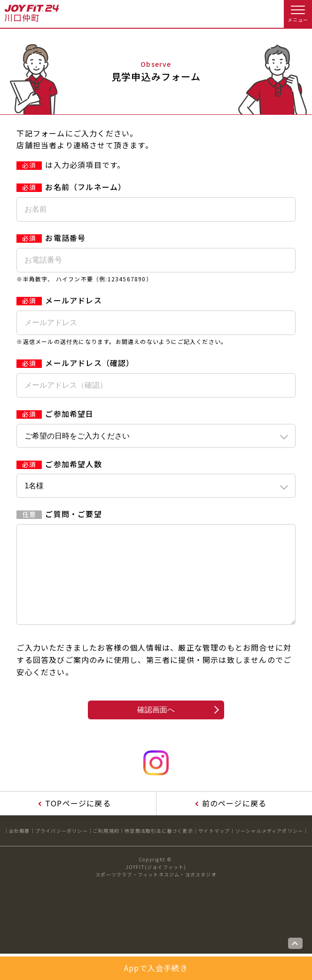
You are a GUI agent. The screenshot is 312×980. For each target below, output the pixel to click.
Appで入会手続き (156, 968)
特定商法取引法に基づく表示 (159, 849)
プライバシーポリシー (62, 849)
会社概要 (19, 849)
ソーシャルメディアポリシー (269, 849)
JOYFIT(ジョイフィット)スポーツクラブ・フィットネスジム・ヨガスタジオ (156, 889)
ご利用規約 (106, 849)
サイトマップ (214, 849)
